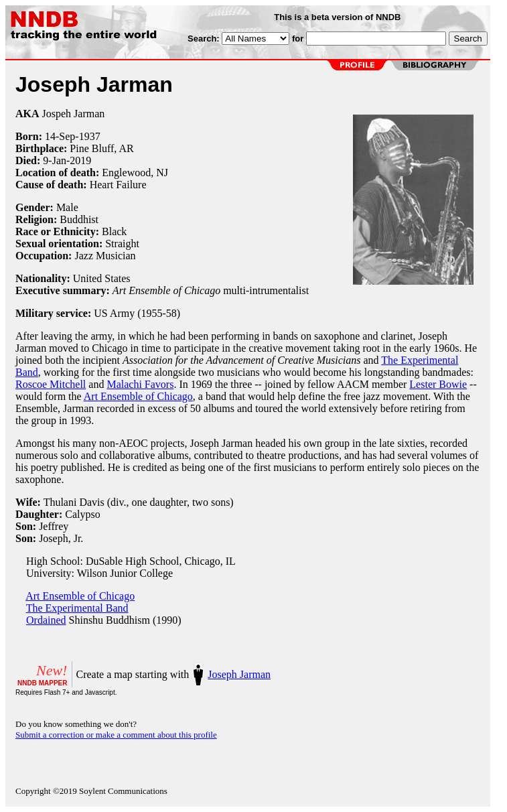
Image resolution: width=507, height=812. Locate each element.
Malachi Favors (140, 384)
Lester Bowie (438, 384)
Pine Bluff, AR (101, 148)
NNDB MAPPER (42, 683)
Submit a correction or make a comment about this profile (116, 735)
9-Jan (55, 160)
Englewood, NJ (135, 173)
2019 (80, 160)
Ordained (46, 620)
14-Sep (60, 136)
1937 (90, 136)
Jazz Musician (105, 256)
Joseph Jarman (239, 674)
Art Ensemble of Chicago (138, 396)
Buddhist (79, 219)
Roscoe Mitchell (51, 384)
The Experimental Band (77, 608)
